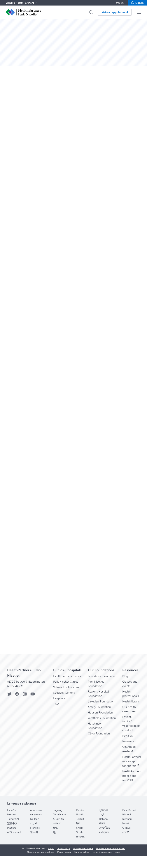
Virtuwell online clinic (68, 692)
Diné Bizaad (129, 819)
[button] (137, 3)
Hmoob (12, 823)
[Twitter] (9, 695)
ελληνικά (104, 841)
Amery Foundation (100, 711)
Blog (125, 676)
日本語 (80, 828)
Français (35, 837)
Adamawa (36, 819)
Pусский (12, 837)
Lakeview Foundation (102, 706)
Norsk (126, 832)
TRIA (56, 708)
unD (56, 837)
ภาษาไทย (105, 837)
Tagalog (58, 819)
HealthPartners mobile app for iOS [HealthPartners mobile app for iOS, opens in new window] (132, 785)
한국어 (34, 841)
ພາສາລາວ (36, 823)
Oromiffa (58, 828)
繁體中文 (12, 832)
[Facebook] (17, 695)
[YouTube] (33, 695)
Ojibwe (126, 837)
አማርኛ (57, 832)
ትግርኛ (126, 841)
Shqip (79, 837)
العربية (34, 832)
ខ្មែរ (55, 841)
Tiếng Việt (13, 828)
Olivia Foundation (99, 742)
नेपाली (102, 832)
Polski (80, 823)
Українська (60, 823)
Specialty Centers (65, 697)
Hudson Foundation (101, 717)
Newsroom (130, 746)
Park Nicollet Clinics (67, 686)
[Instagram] (25, 695)
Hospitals (59, 703)
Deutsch (81, 819)
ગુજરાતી (104, 819)
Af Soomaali (14, 841)
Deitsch (35, 828)
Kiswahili (127, 828)
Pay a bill (128, 740)
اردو (101, 823)
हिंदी (78, 832)
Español (12, 819)
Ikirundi (127, 823)
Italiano (104, 828)
